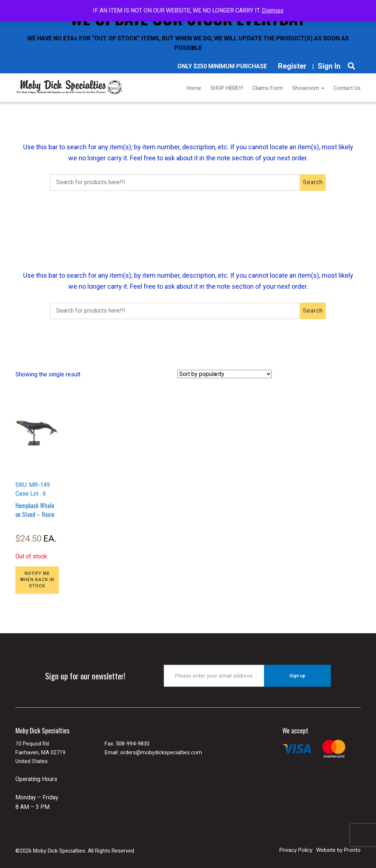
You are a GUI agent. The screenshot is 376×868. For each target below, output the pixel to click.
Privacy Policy (296, 850)
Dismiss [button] (273, 10)
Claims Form (268, 88)
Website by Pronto (338, 850)
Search (313, 182)
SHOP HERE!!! (227, 88)
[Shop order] (225, 374)
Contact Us (347, 88)
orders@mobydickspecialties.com (161, 752)
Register (292, 66)
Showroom (308, 88)
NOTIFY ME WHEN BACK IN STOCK (37, 580)
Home (194, 88)
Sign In (329, 66)
